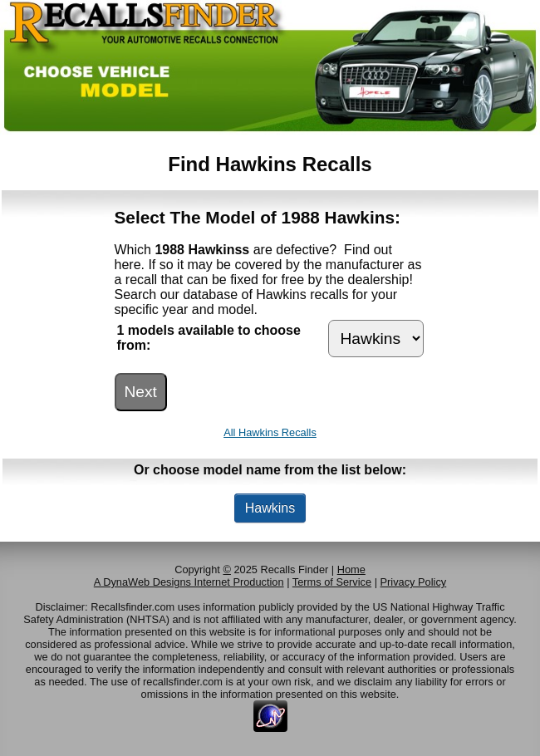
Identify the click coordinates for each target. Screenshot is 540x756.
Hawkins (270, 508)
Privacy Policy (414, 582)
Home (351, 569)
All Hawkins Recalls (270, 432)
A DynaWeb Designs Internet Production (189, 582)
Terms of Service (332, 582)
